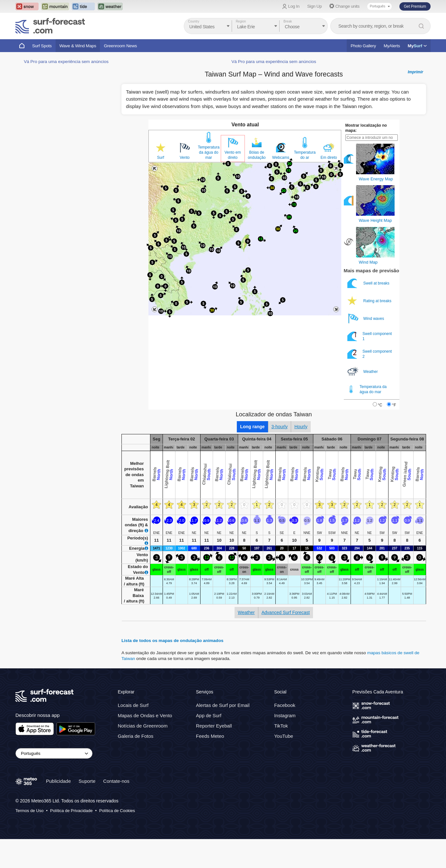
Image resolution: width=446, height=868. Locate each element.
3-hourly (280, 456)
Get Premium (415, 6)
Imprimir (415, 101)
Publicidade (58, 810)
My (417, 46)
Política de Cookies (117, 839)
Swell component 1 (370, 365)
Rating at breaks (370, 330)
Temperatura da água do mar (209, 181)
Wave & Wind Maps (78, 46)
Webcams (281, 186)
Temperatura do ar (305, 184)
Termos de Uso (29, 839)
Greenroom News (120, 46)
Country (194, 21)
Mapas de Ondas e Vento (145, 744)
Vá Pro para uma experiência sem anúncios (66, 254)
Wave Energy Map (376, 208)
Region (241, 21)
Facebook (285, 734)
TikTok (281, 755)
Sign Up (315, 6)
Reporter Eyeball (214, 755)
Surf (161, 186)
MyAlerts (392, 46)
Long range (252, 456)
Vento (185, 186)
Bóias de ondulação (257, 184)
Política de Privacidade (71, 839)
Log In (294, 6)
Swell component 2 (370, 383)
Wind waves (366, 347)
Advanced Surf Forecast (286, 641)
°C (380, 434)
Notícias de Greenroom (143, 755)
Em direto (329, 186)
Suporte (87, 810)
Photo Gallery (363, 46)
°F (394, 434)
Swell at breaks (369, 312)
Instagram (285, 744)
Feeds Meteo (210, 765)
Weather (363, 400)
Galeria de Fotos (135, 765)
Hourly (301, 456)
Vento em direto (233, 184)
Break (288, 21)
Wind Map (368, 291)
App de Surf (209, 744)
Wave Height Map (375, 249)
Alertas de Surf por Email (223, 734)
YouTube (284, 765)
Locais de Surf (133, 734)
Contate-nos (116, 810)
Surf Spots (42, 46)
